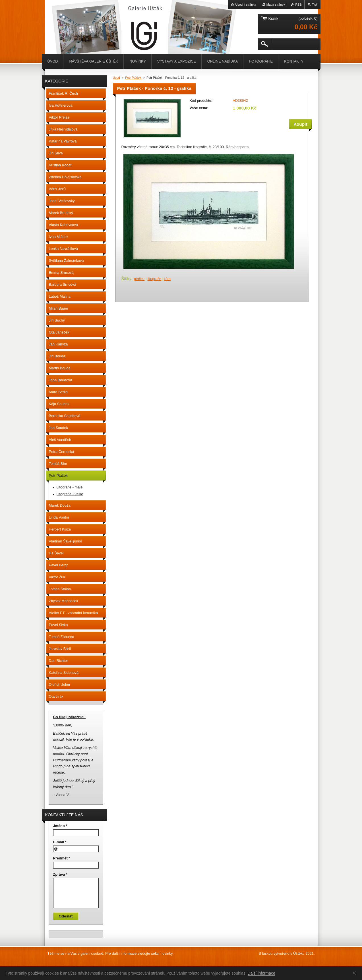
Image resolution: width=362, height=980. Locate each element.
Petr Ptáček (134, 78)
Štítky (126, 279)
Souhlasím (355, 973)
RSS (299, 5)
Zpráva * (60, 874)
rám (167, 279)
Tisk (315, 5)
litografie (154, 279)
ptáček (139, 279)
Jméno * (60, 826)
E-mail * (60, 842)
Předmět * (62, 858)
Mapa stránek (276, 5)
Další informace (261, 973)
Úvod (116, 78)
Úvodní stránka (246, 5)
